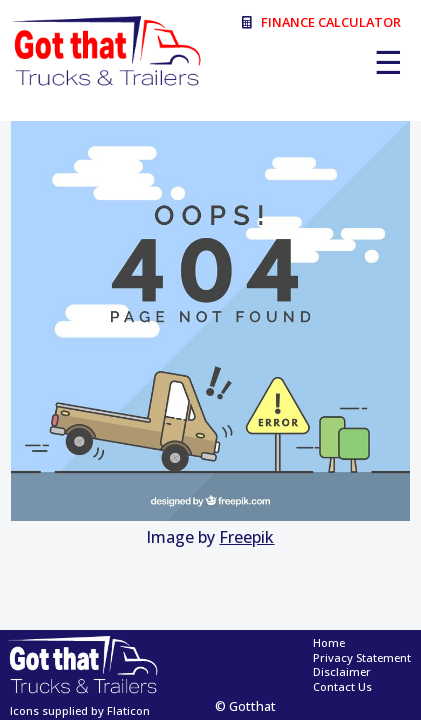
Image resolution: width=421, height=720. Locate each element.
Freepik (246, 537)
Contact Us (342, 687)
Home (329, 643)
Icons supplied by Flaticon (80, 710)
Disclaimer (342, 672)
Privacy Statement (362, 658)
